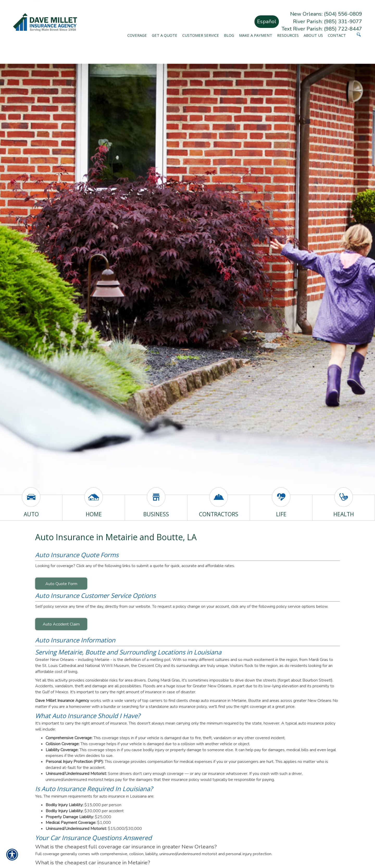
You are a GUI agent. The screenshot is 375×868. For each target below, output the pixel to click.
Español (267, 22)
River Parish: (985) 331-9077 (327, 22)
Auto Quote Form (61, 584)
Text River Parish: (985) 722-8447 (322, 29)
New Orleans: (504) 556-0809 (326, 14)
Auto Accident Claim (61, 624)
